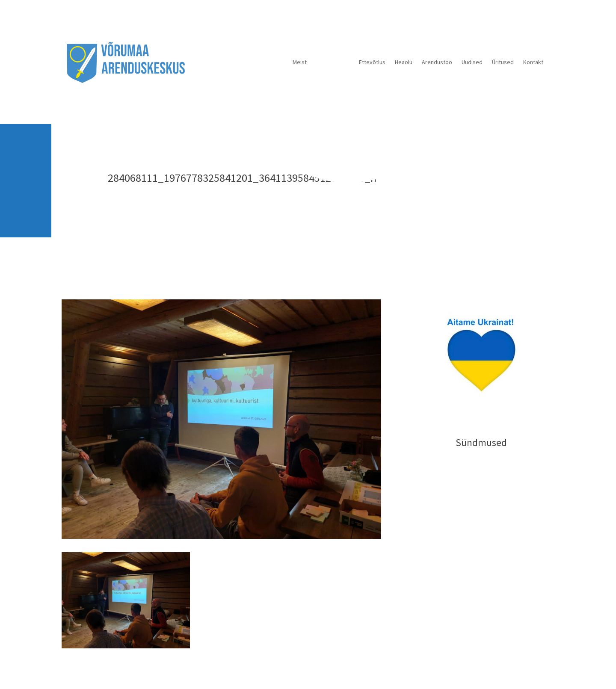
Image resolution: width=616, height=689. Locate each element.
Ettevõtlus (372, 62)
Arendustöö (437, 62)
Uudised (472, 62)
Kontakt (533, 62)
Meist (300, 62)
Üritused (503, 62)
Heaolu (404, 62)
